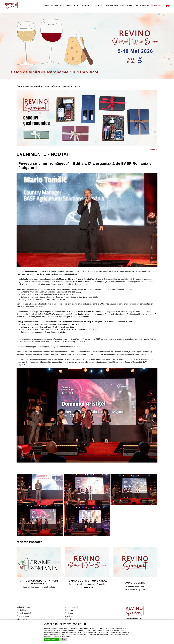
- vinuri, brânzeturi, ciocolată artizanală (48, 86)
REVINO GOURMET (135, 583)
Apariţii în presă (71, 607)
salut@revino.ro (134, 618)
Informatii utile (23, 619)
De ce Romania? (24, 613)
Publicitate (69, 613)
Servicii (68, 619)
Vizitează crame (23, 607)
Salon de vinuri (23, 616)
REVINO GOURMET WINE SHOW (87, 581)
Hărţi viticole (22, 610)
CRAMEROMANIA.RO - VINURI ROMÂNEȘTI (39, 582)
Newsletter (69, 616)
